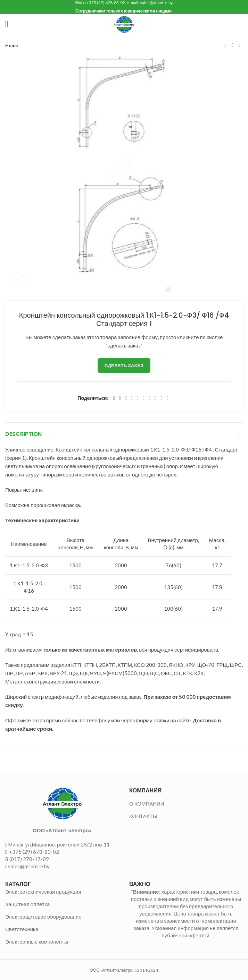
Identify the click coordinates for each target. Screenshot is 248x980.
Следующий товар (239, 45)
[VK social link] (155, 398)
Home (12, 45)
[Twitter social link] (120, 398)
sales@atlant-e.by (29, 866)
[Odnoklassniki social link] (144, 398)
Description (23, 434)
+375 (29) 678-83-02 (34, 852)
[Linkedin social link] (138, 398)
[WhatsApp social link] (150, 398)
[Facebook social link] (114, 398)
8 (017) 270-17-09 (27, 859)
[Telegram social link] (161, 398)
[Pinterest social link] (132, 398)
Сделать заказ (124, 366)
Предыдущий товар (225, 45)
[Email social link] (126, 398)
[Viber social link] (168, 398)
